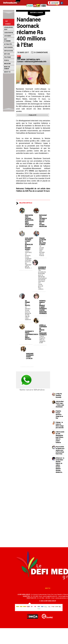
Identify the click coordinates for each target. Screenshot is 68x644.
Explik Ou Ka (9, 51)
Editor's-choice (36, 12)
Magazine (7, 64)
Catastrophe (9, 33)
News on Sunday (7, 68)
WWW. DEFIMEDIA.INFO (30, 60)
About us (48, 588)
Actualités (8, 44)
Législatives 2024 (9, 28)
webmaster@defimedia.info (35, 62)
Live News (8, 36)
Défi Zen (7, 54)
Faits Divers (8, 47)
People (7, 60)
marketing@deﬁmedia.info (50, 596)
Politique (7, 57)
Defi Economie (7, 40)
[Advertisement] (59, 508)
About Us (7, 72)
